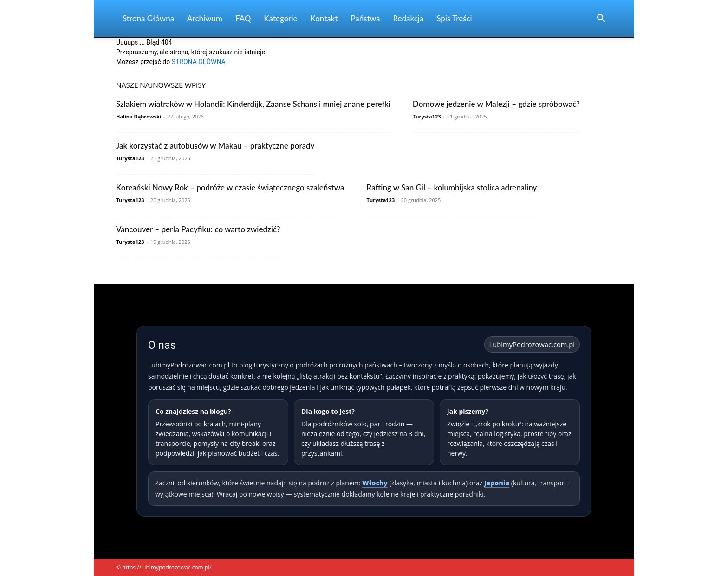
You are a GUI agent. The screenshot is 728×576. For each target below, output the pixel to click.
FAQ (243, 18)
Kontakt (324, 18)
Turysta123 (427, 116)
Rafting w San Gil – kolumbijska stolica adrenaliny (452, 187)
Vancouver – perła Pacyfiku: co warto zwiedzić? (198, 229)
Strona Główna (148, 18)
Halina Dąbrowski (139, 116)
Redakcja (408, 18)
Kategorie (280, 18)
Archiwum (205, 18)
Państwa (365, 18)
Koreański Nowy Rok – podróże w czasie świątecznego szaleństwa (230, 187)
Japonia (497, 483)
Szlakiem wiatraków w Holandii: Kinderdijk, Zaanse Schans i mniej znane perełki (253, 104)
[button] (601, 19)
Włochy (375, 483)
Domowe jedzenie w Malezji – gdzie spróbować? (496, 104)
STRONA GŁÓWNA (199, 62)
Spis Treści (454, 18)
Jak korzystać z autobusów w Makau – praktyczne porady (215, 146)
